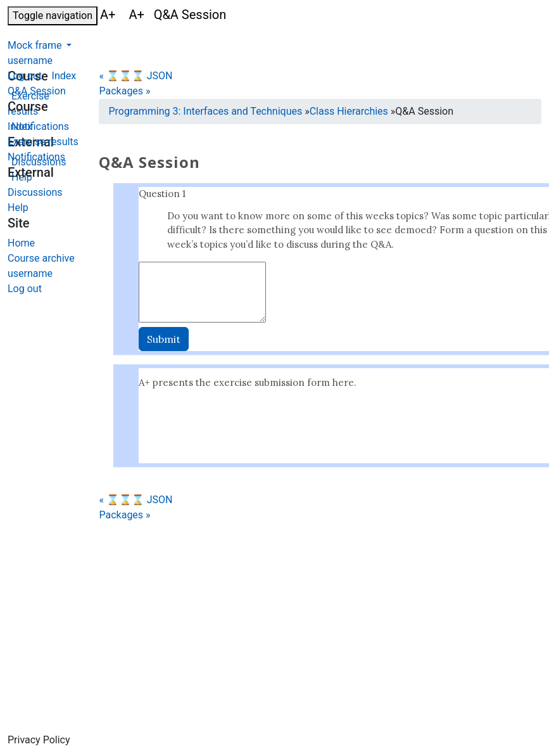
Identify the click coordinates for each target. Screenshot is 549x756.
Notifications (36, 157)
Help (18, 208)
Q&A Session (37, 91)
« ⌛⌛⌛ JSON (136, 76)
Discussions (35, 192)
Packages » (124, 91)
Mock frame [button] (36, 45)
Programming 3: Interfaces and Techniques (205, 111)
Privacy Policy (39, 740)
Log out (25, 76)
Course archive (41, 258)
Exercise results (43, 142)
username (30, 61)
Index (20, 126)
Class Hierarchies (349, 111)
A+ (109, 15)
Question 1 (162, 194)
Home (21, 243)
